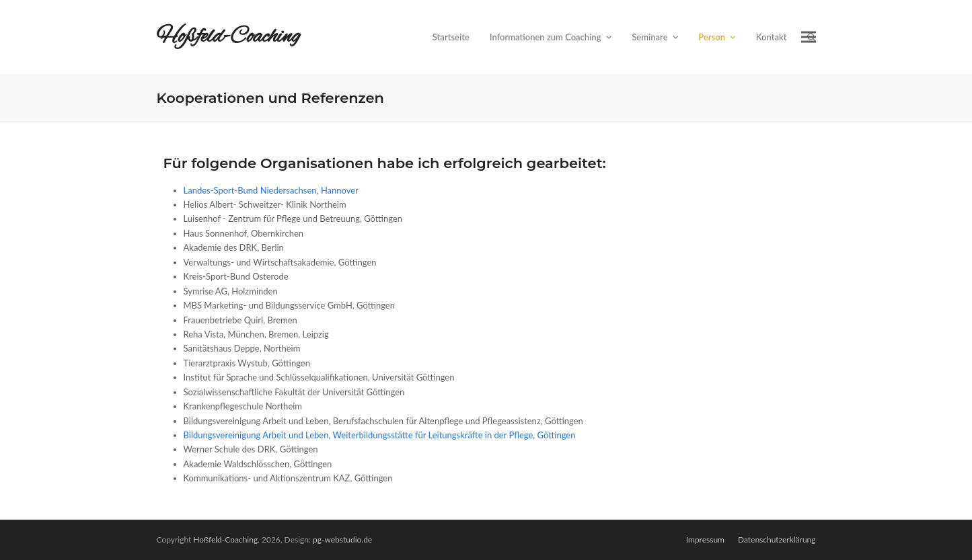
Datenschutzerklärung (777, 539)
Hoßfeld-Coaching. (226, 539)
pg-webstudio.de (342, 539)
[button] (809, 37)
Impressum (705, 539)
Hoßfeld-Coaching (229, 37)
